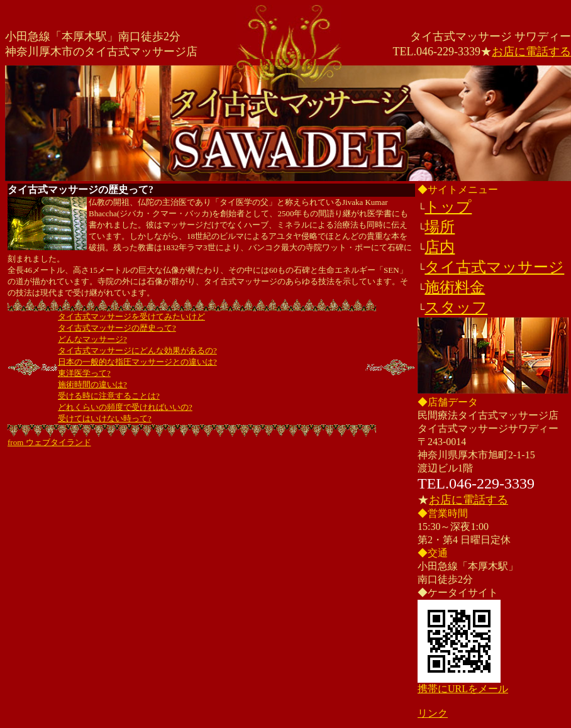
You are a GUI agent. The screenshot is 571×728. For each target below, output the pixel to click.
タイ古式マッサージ (494, 267)
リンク (433, 713)
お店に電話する (531, 52)
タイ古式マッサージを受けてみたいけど (131, 317)
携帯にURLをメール (463, 689)
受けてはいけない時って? (105, 418)
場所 (440, 227)
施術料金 (455, 287)
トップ (448, 207)
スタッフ (456, 307)
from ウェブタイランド (49, 442)
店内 (440, 247)
